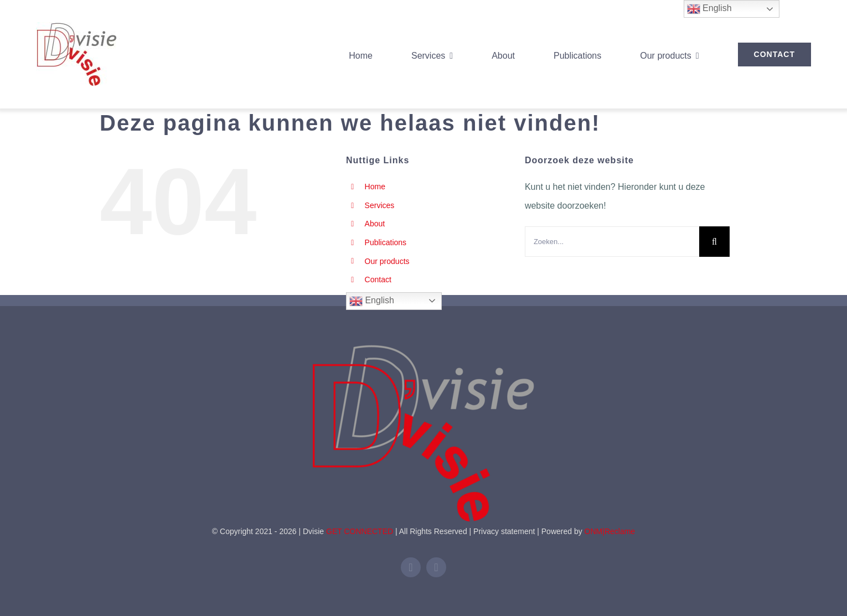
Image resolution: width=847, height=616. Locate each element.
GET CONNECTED (360, 531)
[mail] (436, 567)
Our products (387, 261)
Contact (378, 279)
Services (380, 205)
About (375, 224)
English (372, 301)
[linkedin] (411, 567)
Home (375, 187)
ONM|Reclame (610, 531)
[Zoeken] (714, 242)
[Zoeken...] (612, 242)
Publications (386, 242)
